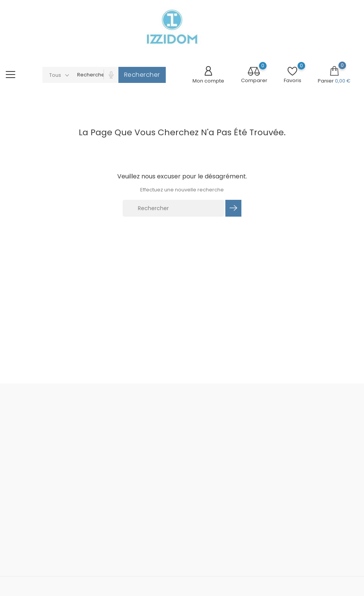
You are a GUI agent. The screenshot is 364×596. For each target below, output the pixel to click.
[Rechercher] (173, 208)
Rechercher (142, 75)
